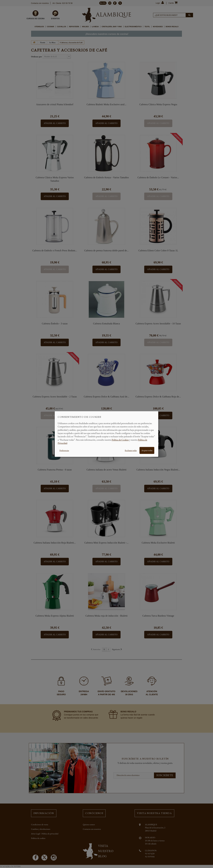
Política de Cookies (120, 440)
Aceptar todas (147, 450)
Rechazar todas (131, 450)
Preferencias (64, 450)
